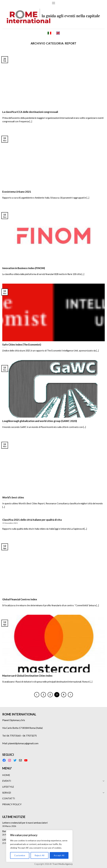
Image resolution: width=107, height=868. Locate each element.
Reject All (39, 855)
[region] (39, 846)
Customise (20, 855)
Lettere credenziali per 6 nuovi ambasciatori (25, 823)
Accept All (59, 855)
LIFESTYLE (8, 787)
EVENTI (7, 781)
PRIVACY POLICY (12, 804)
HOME (6, 775)
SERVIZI (7, 793)
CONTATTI (9, 798)
